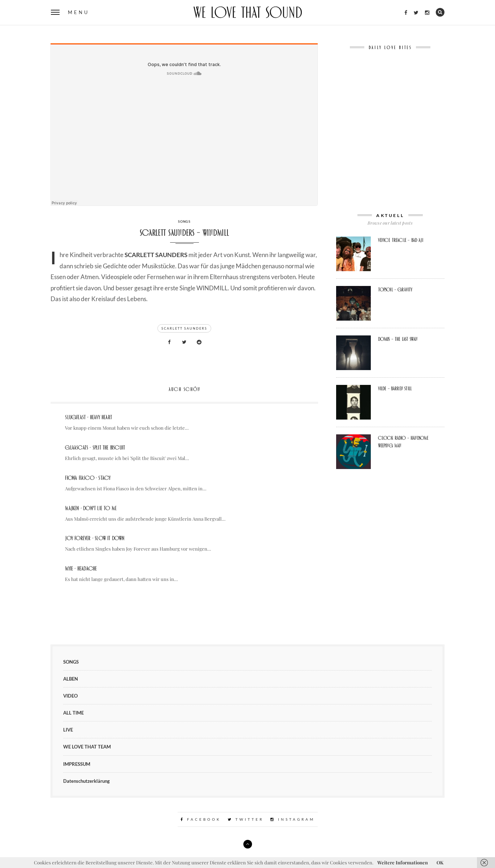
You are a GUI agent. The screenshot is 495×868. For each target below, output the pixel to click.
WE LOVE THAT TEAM (87, 747)
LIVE (68, 730)
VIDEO (70, 696)
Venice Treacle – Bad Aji (401, 240)
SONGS (184, 222)
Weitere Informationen (403, 862)
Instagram (293, 819)
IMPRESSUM (77, 764)
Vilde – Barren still (395, 389)
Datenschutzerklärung (86, 781)
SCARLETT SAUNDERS (156, 255)
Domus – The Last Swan (398, 339)
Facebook (201, 819)
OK (440, 862)
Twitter (246, 819)
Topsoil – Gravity (395, 290)
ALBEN (71, 679)
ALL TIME (73, 713)
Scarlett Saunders (184, 328)
